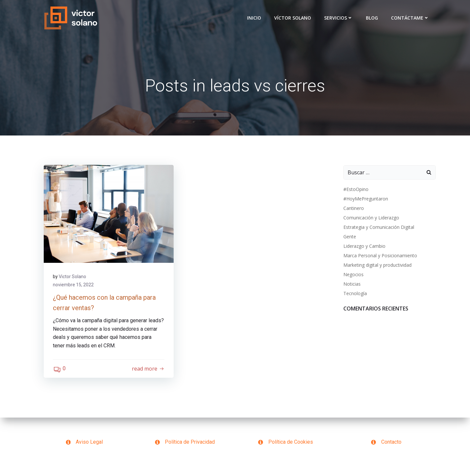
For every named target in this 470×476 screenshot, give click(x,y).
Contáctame (410, 18)
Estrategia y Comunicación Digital (378, 227)
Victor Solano (73, 278)
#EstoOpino (356, 190)
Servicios (339, 18)
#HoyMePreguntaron (365, 199)
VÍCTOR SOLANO (293, 18)
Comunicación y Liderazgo (371, 218)
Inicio (254, 18)
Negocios (353, 275)
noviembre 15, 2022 (74, 286)
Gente (349, 237)
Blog (372, 18)
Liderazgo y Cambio (364, 246)
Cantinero (353, 208)
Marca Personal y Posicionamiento (380, 256)
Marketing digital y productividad (377, 265)
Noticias (352, 284)
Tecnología (355, 294)
